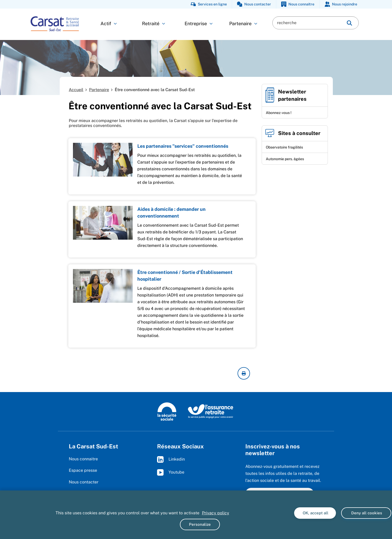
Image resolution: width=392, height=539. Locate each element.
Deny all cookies (366, 513)
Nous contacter (84, 482)
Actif (109, 23)
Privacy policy (216, 513)
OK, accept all (315, 513)
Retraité (154, 23)
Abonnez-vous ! (279, 113)
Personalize (200, 524)
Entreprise (199, 23)
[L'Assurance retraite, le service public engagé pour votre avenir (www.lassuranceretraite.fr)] (211, 411)
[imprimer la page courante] (244, 373)
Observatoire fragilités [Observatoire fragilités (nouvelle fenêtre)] (284, 147)
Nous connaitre (83, 459)
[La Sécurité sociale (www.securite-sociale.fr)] (167, 411)
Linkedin (171, 459)
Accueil (76, 90)
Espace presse (83, 470)
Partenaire (243, 23)
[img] (349, 23)
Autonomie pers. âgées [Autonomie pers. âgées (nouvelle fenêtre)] (285, 159)
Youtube (171, 472)
